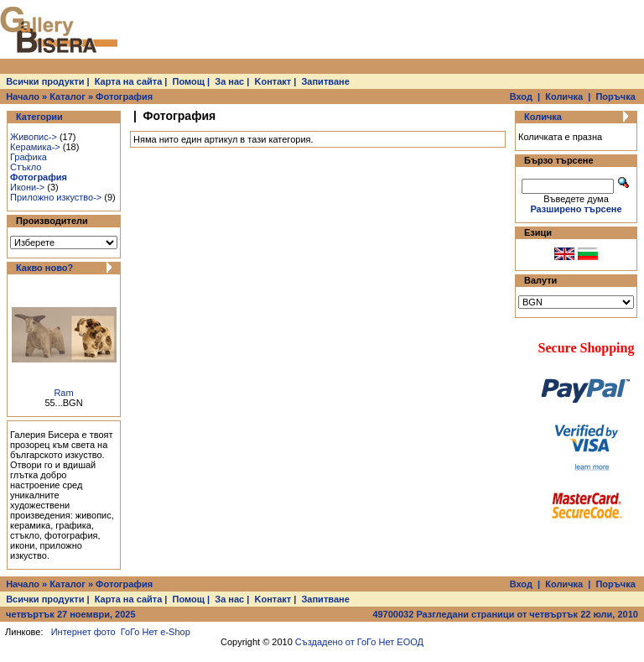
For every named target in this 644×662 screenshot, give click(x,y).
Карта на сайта (129, 81)
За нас (229, 81)
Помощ (189, 81)
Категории (39, 117)
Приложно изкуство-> (56, 197)
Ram (63, 393)
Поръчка (615, 96)
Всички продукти (45, 81)
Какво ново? (44, 268)
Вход (521, 96)
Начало (23, 96)
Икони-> (27, 187)
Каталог (68, 96)
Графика (29, 157)
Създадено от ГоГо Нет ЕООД (359, 642)
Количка (564, 96)
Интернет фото (83, 632)
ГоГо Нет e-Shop (156, 632)
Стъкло (26, 167)
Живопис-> (34, 137)
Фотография (124, 96)
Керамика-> (35, 147)
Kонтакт (273, 81)
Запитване (325, 81)
